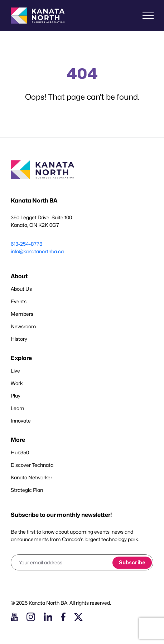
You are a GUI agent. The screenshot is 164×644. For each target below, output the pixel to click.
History (19, 339)
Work (17, 383)
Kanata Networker (32, 477)
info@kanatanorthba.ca (37, 251)
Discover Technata (32, 465)
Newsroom (23, 326)
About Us (21, 289)
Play (16, 396)
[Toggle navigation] (148, 16)
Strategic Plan (27, 490)
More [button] (18, 440)
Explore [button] (21, 358)
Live (15, 371)
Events (19, 301)
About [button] (19, 276)
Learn (17, 408)
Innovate (21, 421)
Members (22, 314)
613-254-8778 (26, 244)
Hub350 (20, 452)
